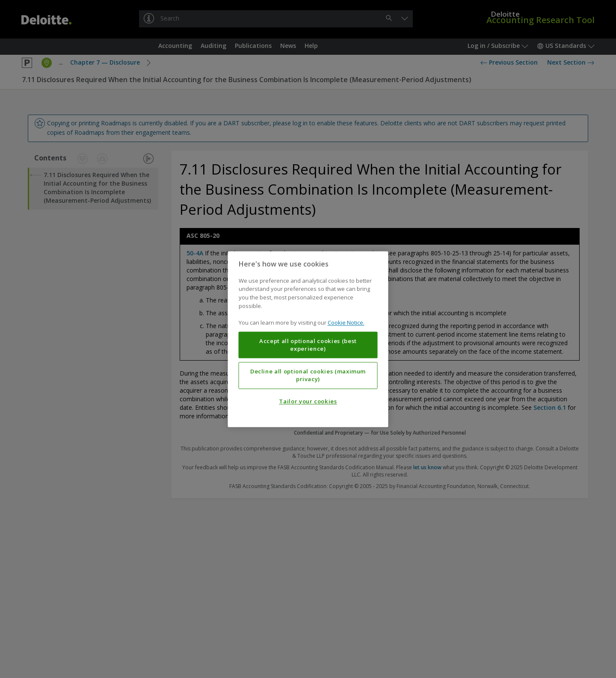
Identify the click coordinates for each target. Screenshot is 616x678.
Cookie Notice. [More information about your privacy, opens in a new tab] (346, 323)
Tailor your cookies (308, 401)
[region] (308, 339)
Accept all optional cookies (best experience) (308, 345)
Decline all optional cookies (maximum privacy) (308, 375)
